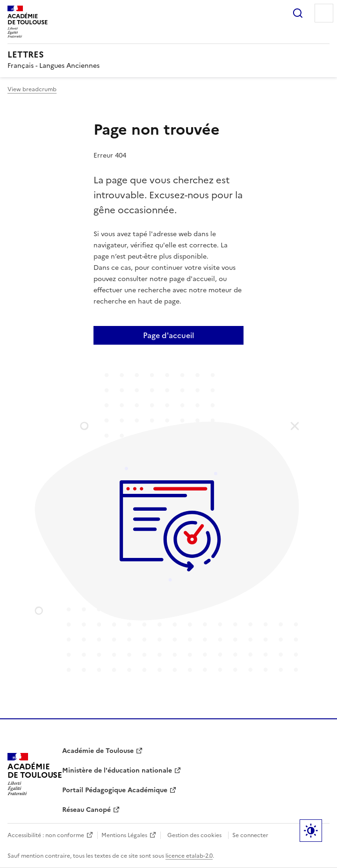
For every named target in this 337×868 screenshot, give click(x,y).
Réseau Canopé (86, 810)
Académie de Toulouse (98, 751)
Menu (324, 13)
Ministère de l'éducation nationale (117, 770)
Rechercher (298, 13)
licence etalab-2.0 (189, 856)
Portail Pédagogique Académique (115, 790)
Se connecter (250, 835)
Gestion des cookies (194, 835)
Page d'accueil (168, 335)
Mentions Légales (124, 835)
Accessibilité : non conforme (46, 835)
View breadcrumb (32, 89)
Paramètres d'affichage (311, 831)
